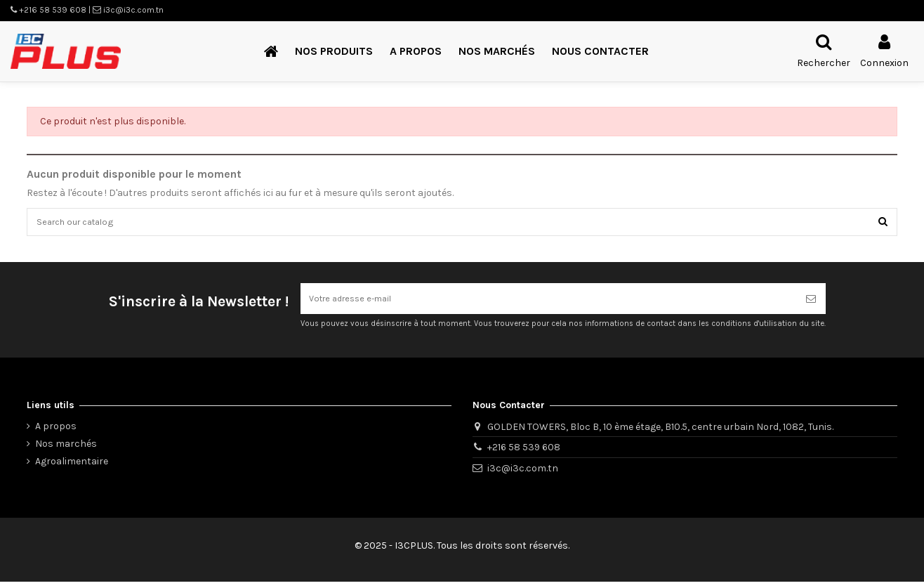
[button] (334, 52)
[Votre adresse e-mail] (548, 304)
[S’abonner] (811, 304)
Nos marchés (66, 451)
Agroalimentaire (72, 468)
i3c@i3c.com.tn (523, 475)
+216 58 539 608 (524, 454)
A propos (56, 433)
